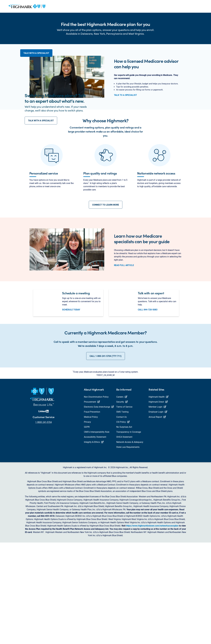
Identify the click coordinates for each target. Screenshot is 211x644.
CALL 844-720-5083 (148, 411)
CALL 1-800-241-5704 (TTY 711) (106, 457)
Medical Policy (91, 518)
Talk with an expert (151, 394)
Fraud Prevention (92, 513)
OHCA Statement (124, 538)
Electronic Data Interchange (99, 508)
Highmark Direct (158, 503)
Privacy (87, 523)
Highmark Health (159, 498)
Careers (122, 498)
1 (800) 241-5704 (44, 524)
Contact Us (121, 518)
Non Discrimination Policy (96, 498)
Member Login (157, 508)
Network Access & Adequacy (130, 543)
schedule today (71, 411)
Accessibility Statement (95, 538)
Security (122, 503)
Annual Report (157, 518)
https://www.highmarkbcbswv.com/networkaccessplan (152, 627)
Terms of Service (124, 508)
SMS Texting (122, 513)
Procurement (92, 503)
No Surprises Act (124, 528)
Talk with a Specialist (36, 58)
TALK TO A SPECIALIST (125, 151)
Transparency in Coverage (129, 533)
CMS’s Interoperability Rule (97, 533)
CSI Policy (123, 523)
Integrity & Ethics (94, 543)
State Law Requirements (128, 548)
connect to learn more (106, 306)
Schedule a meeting (76, 394)
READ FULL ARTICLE (124, 367)
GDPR (87, 528)
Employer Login (158, 513)
